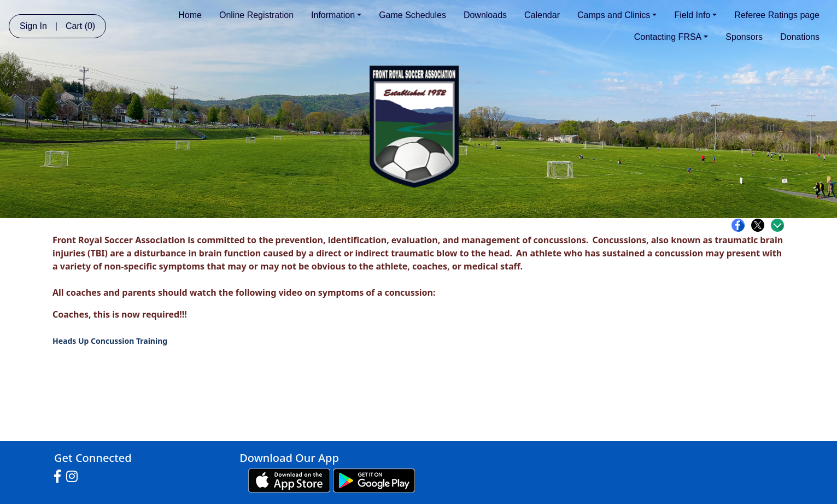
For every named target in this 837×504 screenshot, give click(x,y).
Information (336, 15)
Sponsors (744, 37)
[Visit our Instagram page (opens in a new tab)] (75, 477)
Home (190, 15)
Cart (80, 26)
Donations (800, 37)
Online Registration (256, 15)
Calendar (542, 15)
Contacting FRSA (671, 37)
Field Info (695, 15)
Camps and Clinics (617, 15)
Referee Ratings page (777, 15)
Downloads (485, 15)
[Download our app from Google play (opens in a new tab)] (374, 480)
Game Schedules (412, 15)
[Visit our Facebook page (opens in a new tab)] (60, 477)
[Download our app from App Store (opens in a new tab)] (289, 480)
